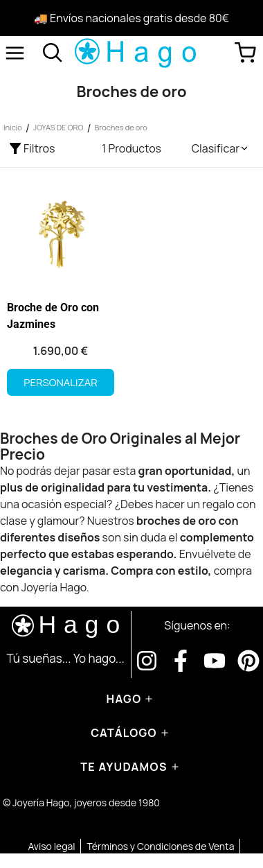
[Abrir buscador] (53, 53)
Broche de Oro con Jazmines (53, 316)
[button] (220, 148)
